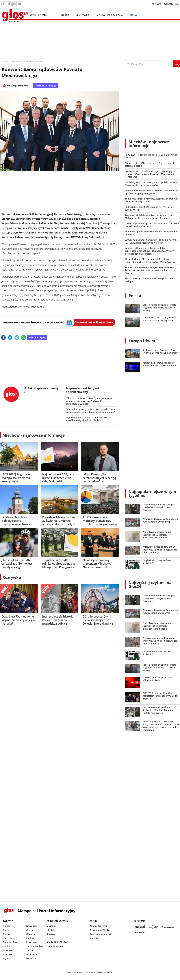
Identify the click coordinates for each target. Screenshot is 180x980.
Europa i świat (142, 341)
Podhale (30, 938)
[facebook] (3, 338)
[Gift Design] (140, 933)
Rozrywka (83, 15)
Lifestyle (51, 930)
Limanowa (8, 950)
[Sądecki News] (154, 927)
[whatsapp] (24, 338)
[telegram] (17, 338)
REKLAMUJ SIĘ (171, 4)
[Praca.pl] (140, 927)
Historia (64, 15)
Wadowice (32, 954)
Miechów (8, 954)
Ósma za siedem (55, 946)
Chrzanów (8, 938)
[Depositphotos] (168, 927)
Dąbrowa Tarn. (11, 942)
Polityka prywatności (100, 934)
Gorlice (7, 946)
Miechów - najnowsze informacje (34, 435)
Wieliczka (31, 959)
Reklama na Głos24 (100, 930)
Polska (135, 296)
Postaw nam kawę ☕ (46, 86)
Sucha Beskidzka (35, 946)
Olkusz (30, 930)
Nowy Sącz (32, 926)
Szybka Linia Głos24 (109, 15)
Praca (133, 15)
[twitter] (10, 338)
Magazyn (51, 926)
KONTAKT (157, 4)
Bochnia (7, 930)
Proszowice (32, 942)
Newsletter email (99, 926)
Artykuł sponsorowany (18, 86)
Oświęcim (31, 934)
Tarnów (30, 950)
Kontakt (94, 938)
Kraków (7, 926)
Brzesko (7, 934)
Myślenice (8, 959)
